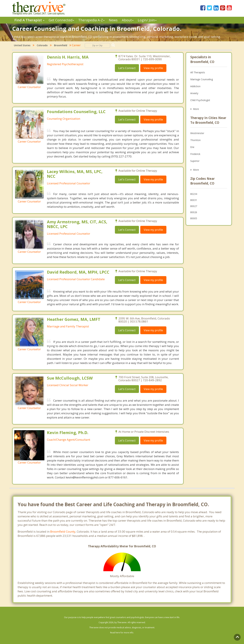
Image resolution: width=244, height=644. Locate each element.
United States (22, 45)
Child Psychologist (200, 100)
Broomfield (61, 45)
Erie (192, 147)
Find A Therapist (29, 20)
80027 (194, 206)
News (113, 20)
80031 (194, 200)
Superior (195, 161)
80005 (194, 218)
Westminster (197, 133)
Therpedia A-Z (91, 20)
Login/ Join (147, 20)
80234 (194, 194)
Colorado (42, 45)
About (128, 20)
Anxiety (194, 93)
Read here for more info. (122, 633)
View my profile (153, 68)
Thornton (195, 140)
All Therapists (198, 72)
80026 (194, 212)
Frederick (195, 154)
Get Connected (61, 20)
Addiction (195, 86)
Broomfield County (63, 532)
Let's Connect (127, 68)
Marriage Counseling (202, 79)
